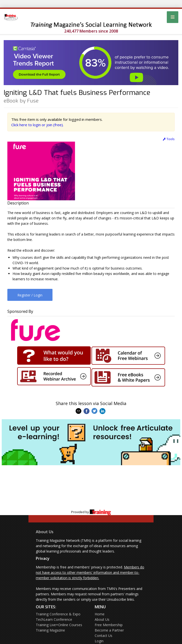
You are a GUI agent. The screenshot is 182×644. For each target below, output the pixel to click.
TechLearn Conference (54, 619)
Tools (169, 139)
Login (99, 641)
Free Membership (109, 625)
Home (100, 614)
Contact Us (104, 636)
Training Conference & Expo (58, 614)
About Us (45, 532)
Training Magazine (50, 630)
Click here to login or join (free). (37, 125)
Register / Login (30, 295)
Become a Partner (109, 630)
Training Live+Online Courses (59, 625)
